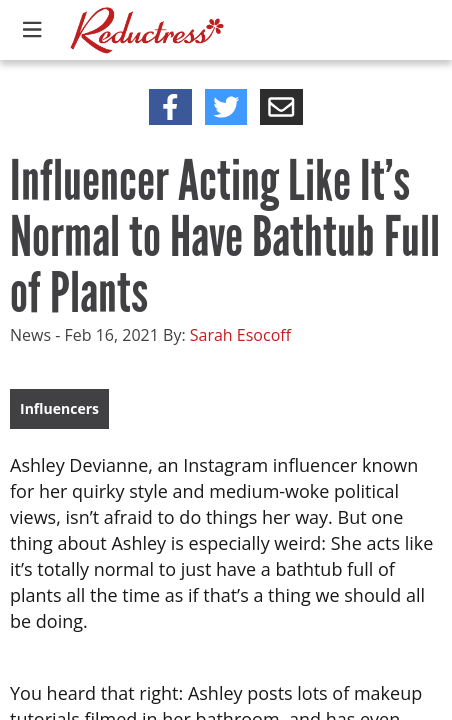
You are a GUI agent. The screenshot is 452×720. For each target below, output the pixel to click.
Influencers (59, 408)
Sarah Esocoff (240, 335)
